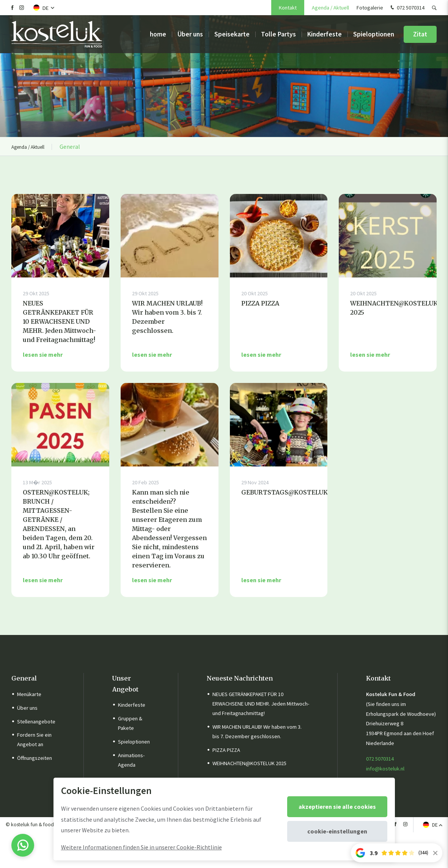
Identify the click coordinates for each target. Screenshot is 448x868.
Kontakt (288, 8)
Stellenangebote (36, 721)
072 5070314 (407, 8)
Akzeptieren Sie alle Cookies (337, 807)
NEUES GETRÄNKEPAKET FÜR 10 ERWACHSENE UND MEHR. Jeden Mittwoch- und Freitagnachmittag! (261, 704)
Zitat (420, 34)
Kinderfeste (325, 34)
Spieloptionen (374, 34)
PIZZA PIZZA (226, 750)
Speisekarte (232, 34)
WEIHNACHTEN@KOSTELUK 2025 (249, 763)
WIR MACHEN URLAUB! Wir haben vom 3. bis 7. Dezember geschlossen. (257, 732)
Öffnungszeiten (35, 758)
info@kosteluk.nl (385, 769)
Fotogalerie (370, 8)
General (24, 678)
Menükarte (29, 694)
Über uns (190, 34)
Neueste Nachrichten (240, 678)
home (158, 34)
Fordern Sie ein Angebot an (34, 740)
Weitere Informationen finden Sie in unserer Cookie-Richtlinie (141, 847)
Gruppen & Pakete (130, 723)
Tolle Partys (278, 34)
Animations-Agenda (131, 760)
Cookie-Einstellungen (337, 831)
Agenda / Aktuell (330, 8)
